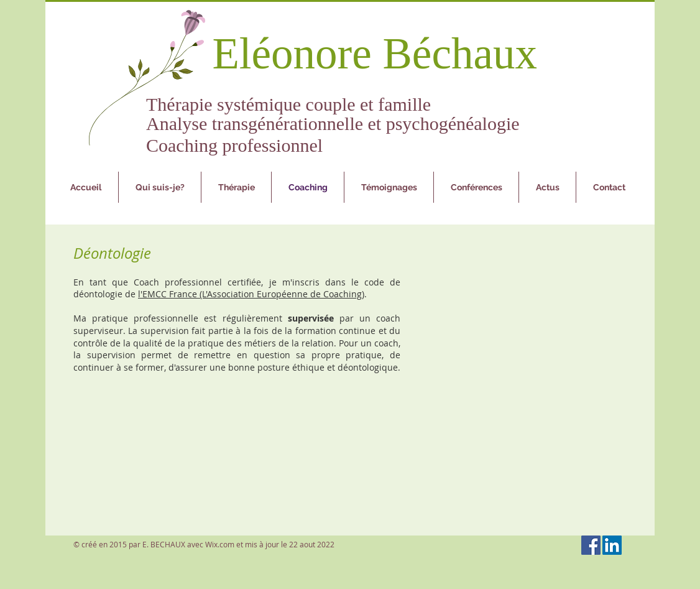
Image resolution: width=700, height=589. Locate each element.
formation (316, 331)
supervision (165, 331)
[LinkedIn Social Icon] (612, 545)
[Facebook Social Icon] (591, 545)
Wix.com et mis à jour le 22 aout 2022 (270, 544)
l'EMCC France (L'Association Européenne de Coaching (250, 294)
